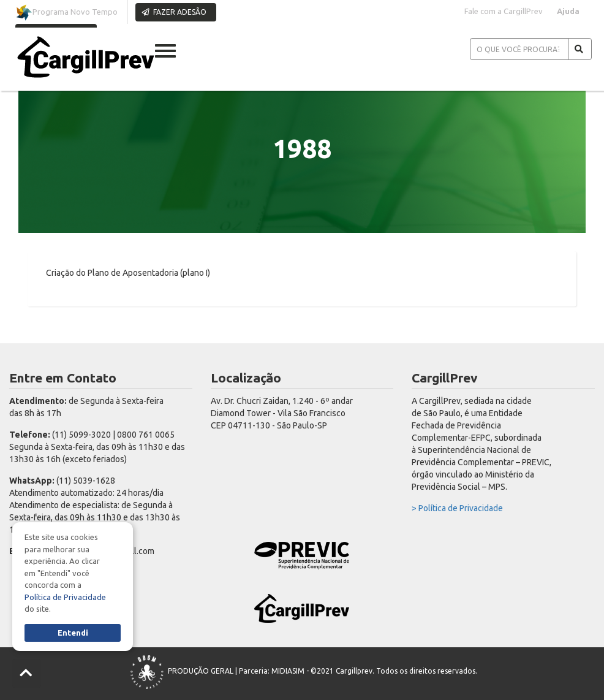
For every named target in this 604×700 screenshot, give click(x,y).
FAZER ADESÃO (174, 12)
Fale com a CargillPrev (504, 11)
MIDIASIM (288, 671)
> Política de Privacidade (457, 508)
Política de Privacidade (65, 597)
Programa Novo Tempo (66, 13)
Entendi (73, 633)
